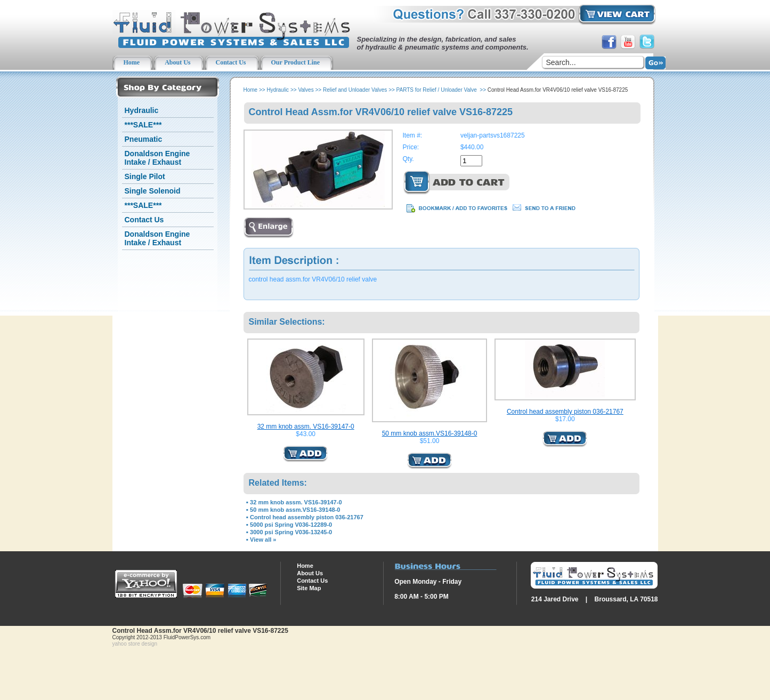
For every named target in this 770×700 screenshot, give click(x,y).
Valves (306, 90)
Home (251, 90)
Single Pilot (145, 176)
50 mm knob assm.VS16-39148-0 (430, 433)
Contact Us (144, 220)
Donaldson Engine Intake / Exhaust (157, 158)
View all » (263, 540)
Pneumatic (144, 139)
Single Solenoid (153, 191)
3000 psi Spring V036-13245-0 (291, 532)
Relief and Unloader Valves (355, 90)
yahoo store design (135, 644)
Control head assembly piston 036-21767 (565, 412)
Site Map (309, 588)
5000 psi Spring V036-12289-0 (291, 525)
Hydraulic (142, 110)
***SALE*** (143, 125)
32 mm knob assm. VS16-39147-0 (306, 427)
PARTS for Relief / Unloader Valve (437, 90)
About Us (310, 573)
